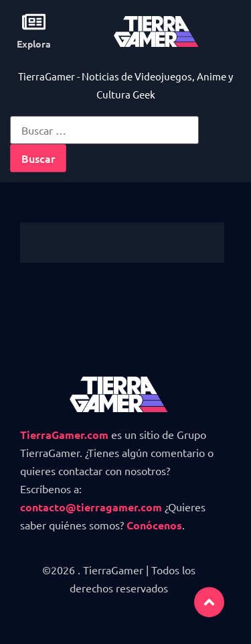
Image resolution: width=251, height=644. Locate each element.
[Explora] (34, 22)
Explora (34, 44)
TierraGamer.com (64, 435)
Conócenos (154, 525)
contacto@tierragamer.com (91, 507)
